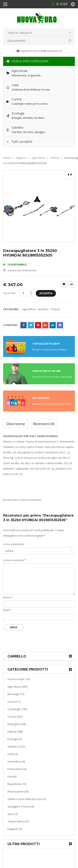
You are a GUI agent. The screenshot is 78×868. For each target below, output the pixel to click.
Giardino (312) (16, 746)
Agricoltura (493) (17, 687)
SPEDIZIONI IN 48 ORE (46, 371)
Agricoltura (38, 158)
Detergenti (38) (17, 724)
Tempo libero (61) (18, 821)
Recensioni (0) (44, 424)
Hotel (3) (13, 754)
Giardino (43, 309)
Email (7, 610)
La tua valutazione (14, 544)
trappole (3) (15, 829)
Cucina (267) (15, 717)
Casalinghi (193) (17, 709)
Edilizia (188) (15, 732)
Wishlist (64, 284)
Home (7, 158)
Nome (8, 597)
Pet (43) (12, 776)
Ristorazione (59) (18, 791)
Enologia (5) (15, 739)
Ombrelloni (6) (16, 761)
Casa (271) (14, 702)
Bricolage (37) (16, 694)
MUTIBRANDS (41, 398)
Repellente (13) (17, 784)
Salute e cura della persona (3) (27, 799)
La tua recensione (15, 560)
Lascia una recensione (22, 270)
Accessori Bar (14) (19, 679)
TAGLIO (55, 158)
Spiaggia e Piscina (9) (21, 806)
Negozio (21, 158)
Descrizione (16, 424)
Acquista (46, 293)
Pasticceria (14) (17, 769)
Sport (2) (13, 814)
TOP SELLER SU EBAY (46, 344)
